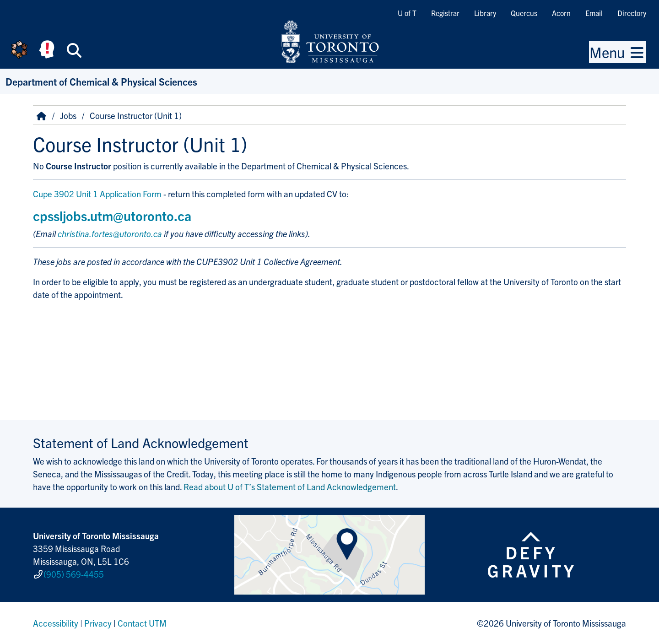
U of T (407, 13)
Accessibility (56, 623)
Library (485, 13)
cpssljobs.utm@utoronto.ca (112, 215)
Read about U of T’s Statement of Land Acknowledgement (290, 487)
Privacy (98, 623)
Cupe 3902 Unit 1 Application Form (97, 194)
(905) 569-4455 (74, 574)
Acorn (561, 13)
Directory (632, 13)
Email (594, 13)
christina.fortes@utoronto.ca (110, 233)
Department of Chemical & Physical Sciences (101, 81)
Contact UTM (142, 623)
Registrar (445, 13)
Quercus (524, 13)
